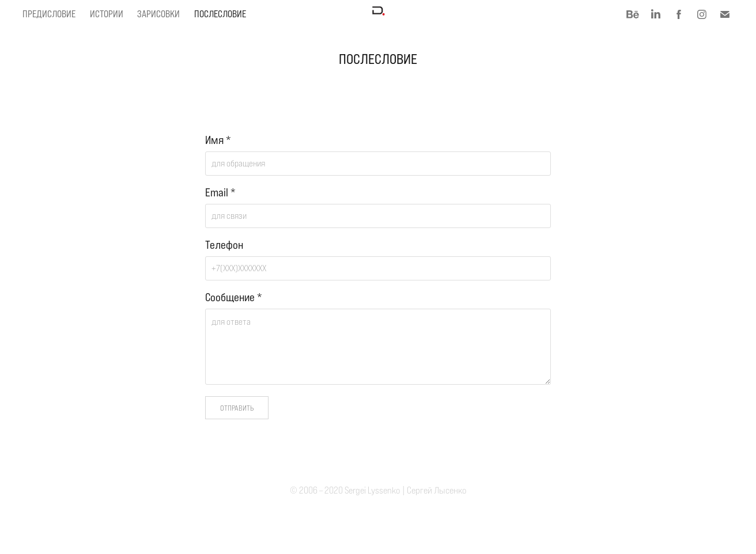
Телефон (224, 245)
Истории (107, 14)
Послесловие (220, 14)
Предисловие (49, 14)
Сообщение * (234, 297)
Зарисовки (158, 14)
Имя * (218, 140)
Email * (220, 193)
